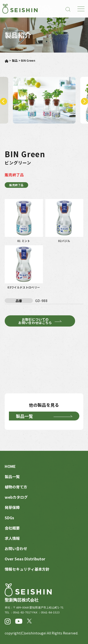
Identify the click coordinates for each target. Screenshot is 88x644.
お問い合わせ (16, 548)
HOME (10, 466)
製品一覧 (25, 416)
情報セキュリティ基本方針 (27, 569)
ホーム (7, 61)
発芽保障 (12, 507)
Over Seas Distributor (25, 559)
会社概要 (12, 528)
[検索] (68, 9)
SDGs (9, 518)
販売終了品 (16, 185)
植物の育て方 (16, 487)
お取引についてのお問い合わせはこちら (35, 321)
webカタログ (16, 497)
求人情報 (12, 538)
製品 (15, 60)
